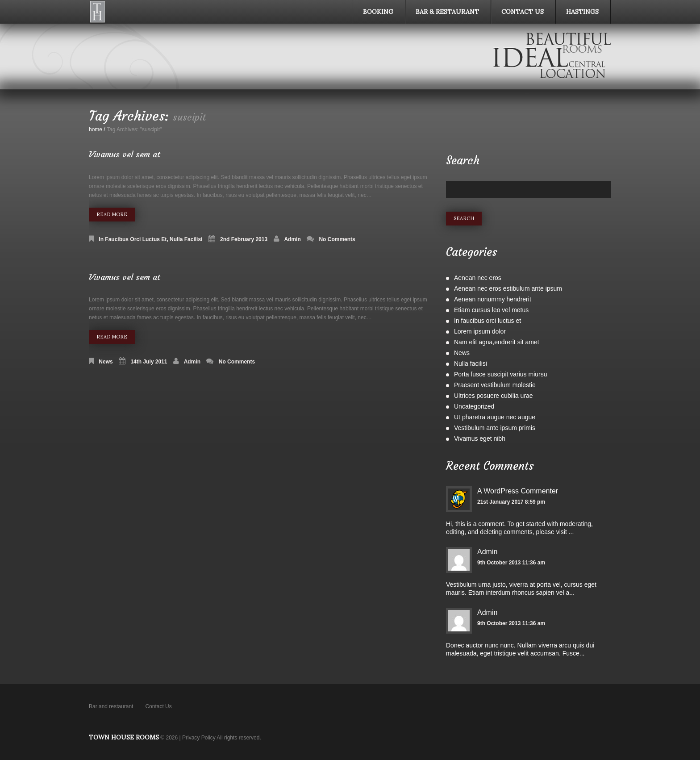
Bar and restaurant (111, 706)
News (106, 362)
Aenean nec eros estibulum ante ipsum (508, 288)
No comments (337, 239)
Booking (378, 12)
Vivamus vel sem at (125, 154)
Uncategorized (474, 406)
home (96, 129)
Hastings (582, 12)
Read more (112, 214)
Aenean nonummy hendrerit (493, 299)
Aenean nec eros (478, 278)
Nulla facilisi (186, 239)
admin (292, 239)
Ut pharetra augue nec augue (495, 417)
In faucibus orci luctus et (133, 239)
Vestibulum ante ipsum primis (495, 428)
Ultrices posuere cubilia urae (494, 396)
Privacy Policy (199, 738)
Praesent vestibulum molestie (495, 385)
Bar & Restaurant (447, 12)
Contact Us (523, 12)
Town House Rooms (124, 737)
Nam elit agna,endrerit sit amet (497, 342)
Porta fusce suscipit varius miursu (501, 374)
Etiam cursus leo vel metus (491, 310)
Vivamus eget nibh (480, 438)
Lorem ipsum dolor (480, 331)
